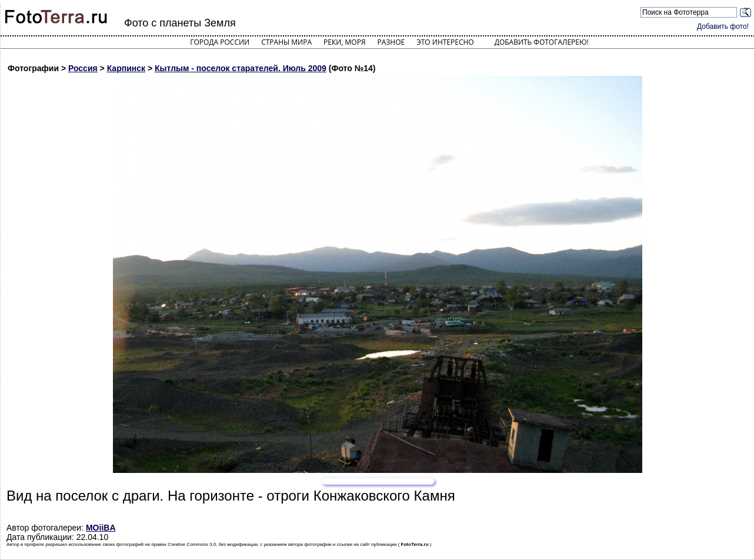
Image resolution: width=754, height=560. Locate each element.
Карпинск (126, 68)
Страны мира (286, 42)
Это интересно (445, 42)
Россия (83, 68)
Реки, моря (344, 42)
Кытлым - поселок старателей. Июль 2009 (241, 68)
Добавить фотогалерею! (542, 42)
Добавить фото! (723, 26)
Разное (391, 42)
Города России (220, 42)
